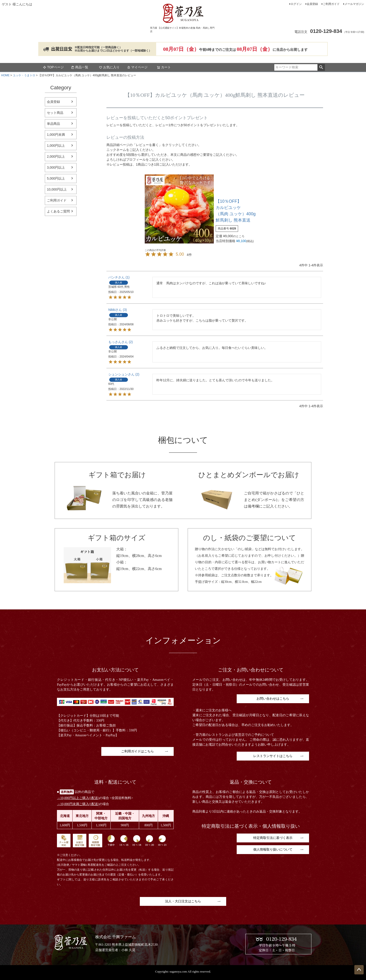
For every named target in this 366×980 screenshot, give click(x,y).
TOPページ (53, 67)
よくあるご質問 (58, 211)
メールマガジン (354, 4)
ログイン (296, 4)
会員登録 (312, 4)
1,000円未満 (56, 135)
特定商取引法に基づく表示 (273, 838)
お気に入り (109, 67)
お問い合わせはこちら (273, 699)
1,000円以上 (56, 146)
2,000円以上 (56, 156)
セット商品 (55, 113)
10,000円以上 (57, 189)
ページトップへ (359, 970)
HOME (5, 75)
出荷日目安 (62, 49)
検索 (321, 67)
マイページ (137, 67)
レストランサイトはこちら (273, 756)
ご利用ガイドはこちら (137, 751)
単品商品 (53, 124)
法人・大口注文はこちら (183, 901)
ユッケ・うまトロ (24, 75)
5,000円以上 (56, 178)
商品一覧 (80, 67)
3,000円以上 (56, 167)
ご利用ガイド (331, 4)
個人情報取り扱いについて (273, 850)
